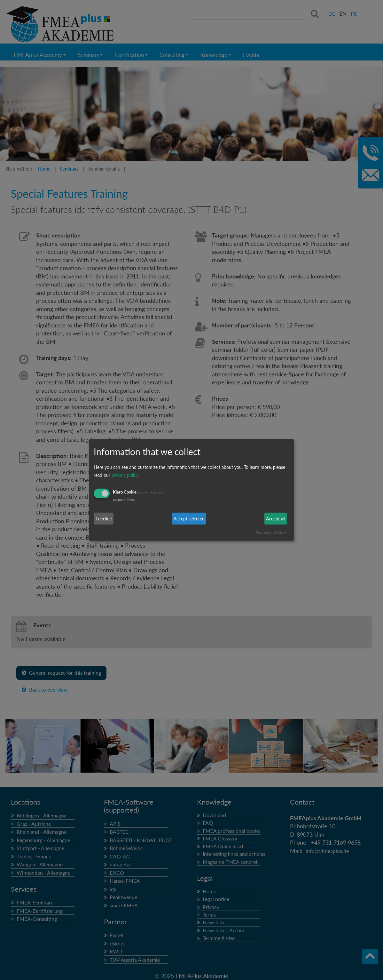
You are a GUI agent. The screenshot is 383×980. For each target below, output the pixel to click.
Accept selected (189, 519)
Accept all (276, 519)
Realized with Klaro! (271, 532)
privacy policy (125, 475)
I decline (104, 519)
